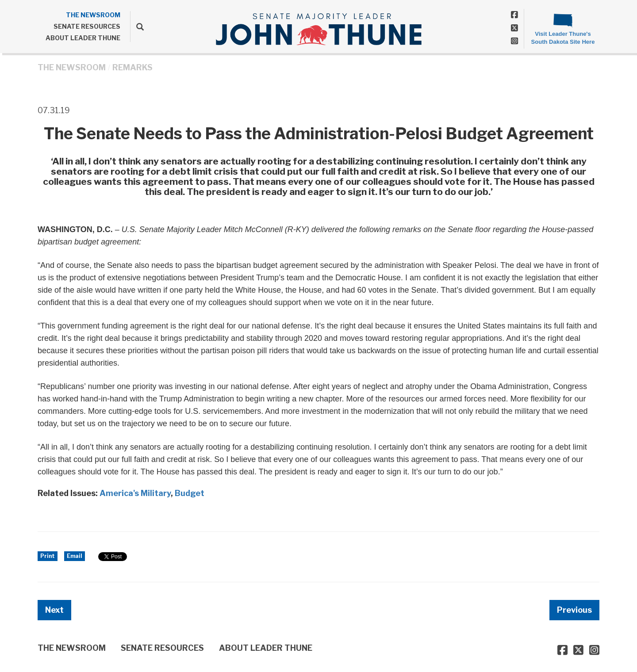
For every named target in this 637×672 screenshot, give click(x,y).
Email (75, 556)
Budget (190, 493)
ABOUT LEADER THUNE (83, 38)
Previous (574, 610)
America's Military (135, 493)
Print (48, 556)
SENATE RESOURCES (87, 26)
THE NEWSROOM (93, 15)
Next (54, 610)
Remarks (132, 67)
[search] (137, 27)
